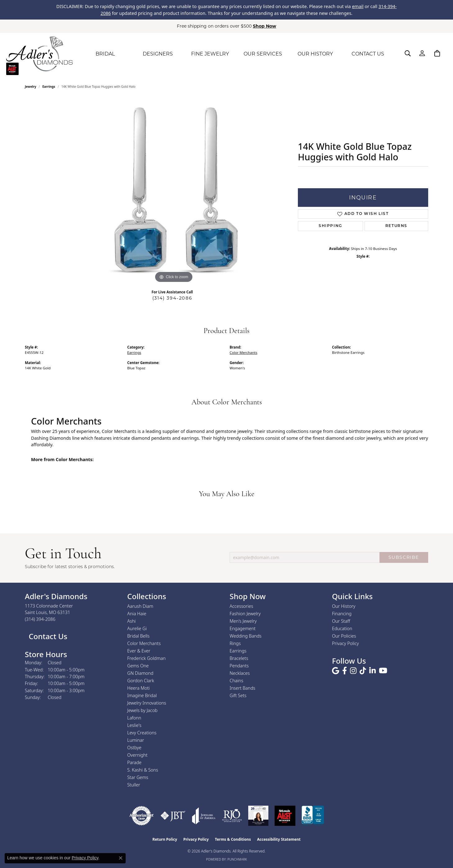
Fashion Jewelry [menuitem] (245, 614)
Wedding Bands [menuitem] (246, 636)
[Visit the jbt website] (173, 816)
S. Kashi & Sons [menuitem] (143, 770)
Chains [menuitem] (236, 681)
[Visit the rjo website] (232, 816)
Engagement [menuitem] (243, 628)
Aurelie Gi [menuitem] (137, 628)
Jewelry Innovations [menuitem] (147, 703)
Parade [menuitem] (134, 762)
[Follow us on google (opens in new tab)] (336, 671)
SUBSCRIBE (404, 557)
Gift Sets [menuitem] (238, 695)
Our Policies (344, 636)
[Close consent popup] (121, 858)
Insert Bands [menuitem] (242, 688)
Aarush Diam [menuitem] (140, 606)
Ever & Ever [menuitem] (139, 651)
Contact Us (47, 636)
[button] (408, 53)
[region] (174, 191)
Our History (344, 606)
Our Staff (341, 621)
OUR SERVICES (263, 54)
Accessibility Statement (279, 839)
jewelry (31, 87)
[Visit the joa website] (204, 816)
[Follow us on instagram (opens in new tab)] (353, 671)
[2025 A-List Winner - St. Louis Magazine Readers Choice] (285, 816)
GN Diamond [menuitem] (140, 673)
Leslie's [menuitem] (134, 725)
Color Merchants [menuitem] (144, 643)
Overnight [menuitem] (137, 755)
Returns (396, 226)
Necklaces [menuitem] (240, 673)
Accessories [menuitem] (241, 606)
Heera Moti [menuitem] (138, 688)
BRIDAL (105, 54)
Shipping (330, 226)
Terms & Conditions (233, 839)
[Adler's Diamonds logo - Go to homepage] (39, 54)
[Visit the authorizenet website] (141, 816)
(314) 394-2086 (172, 298)
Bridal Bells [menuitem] (138, 636)
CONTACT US (368, 54)
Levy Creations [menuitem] (142, 733)
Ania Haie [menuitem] (137, 614)
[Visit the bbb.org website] (313, 816)
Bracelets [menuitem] (239, 658)
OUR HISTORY (315, 54)
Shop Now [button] (265, 26)
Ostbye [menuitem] (134, 748)
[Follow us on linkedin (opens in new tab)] (372, 671)
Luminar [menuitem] (136, 740)
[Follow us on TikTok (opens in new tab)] (363, 671)
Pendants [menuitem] (239, 666)
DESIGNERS (158, 54)
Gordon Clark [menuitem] (141, 681)
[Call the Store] (40, 619)
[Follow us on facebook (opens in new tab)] (345, 671)
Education (342, 628)
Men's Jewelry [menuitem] (243, 621)
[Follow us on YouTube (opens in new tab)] (383, 671)
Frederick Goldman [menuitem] (146, 658)
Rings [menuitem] (235, 643)
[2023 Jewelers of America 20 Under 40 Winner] (258, 816)
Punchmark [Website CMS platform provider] (237, 859)
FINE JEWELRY (210, 54)
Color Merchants (243, 352)
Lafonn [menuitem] (134, 718)
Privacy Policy (345, 643)
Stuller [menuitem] (134, 785)
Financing (342, 614)
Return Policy (165, 839)
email (358, 6)
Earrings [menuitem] (238, 651)
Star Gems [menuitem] (138, 777)
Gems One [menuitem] (138, 666)
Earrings (49, 87)
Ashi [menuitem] (131, 621)
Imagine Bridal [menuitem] (142, 695)
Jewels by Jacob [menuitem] (142, 710)
